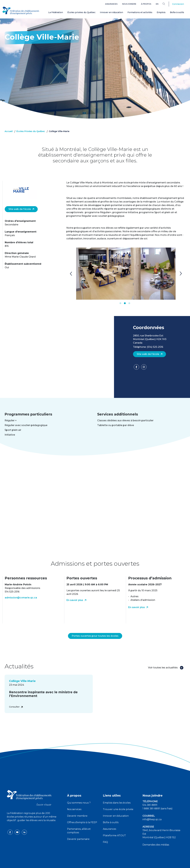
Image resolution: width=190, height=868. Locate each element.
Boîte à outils (177, 12)
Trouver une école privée (118, 802)
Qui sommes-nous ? (79, 796)
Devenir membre (77, 809)
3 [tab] (129, 303)
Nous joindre (129, 4)
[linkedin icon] (24, 825)
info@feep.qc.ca (152, 812)
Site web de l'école (21, 209)
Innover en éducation (111, 12)
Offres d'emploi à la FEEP (82, 815)
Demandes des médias (156, 838)
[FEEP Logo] (21, 11)
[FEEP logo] (29, 791)
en (157, 4)
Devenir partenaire (78, 832)
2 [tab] (125, 303)
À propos (146, 4)
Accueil (9, 131)
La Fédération (56, 12)
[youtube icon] (18, 825)
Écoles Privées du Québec (31, 131)
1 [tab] (120, 303)
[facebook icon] (10, 825)
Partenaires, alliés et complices (79, 824)
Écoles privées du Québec (81, 12)
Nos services (74, 802)
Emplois (161, 12)
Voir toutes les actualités (166, 661)
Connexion (178, 4)
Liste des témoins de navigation (127, 863)
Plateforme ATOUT (114, 828)
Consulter (16, 700)
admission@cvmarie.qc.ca (21, 598)
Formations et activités (140, 12)
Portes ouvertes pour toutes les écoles (95, 629)
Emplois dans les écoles (117, 796)
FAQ (105, 835)
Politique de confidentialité (95, 863)
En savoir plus (76, 600)
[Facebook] (137, 368)
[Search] (166, 4)
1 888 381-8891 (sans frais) (157, 801)
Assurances (111, 4)
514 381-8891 (150, 798)
